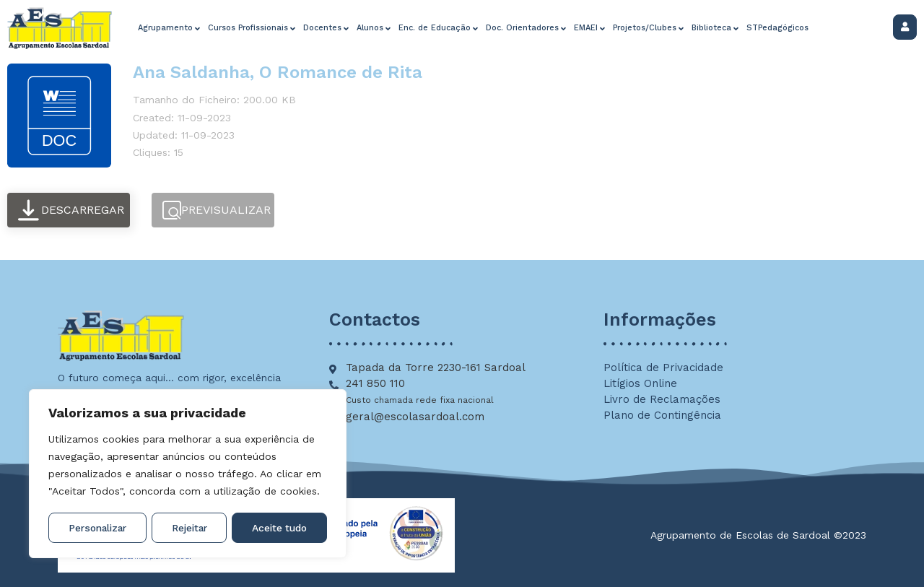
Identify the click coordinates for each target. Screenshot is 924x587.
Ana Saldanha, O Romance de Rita (278, 72)
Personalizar (97, 528)
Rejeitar (189, 528)
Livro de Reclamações (662, 399)
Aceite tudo (280, 528)
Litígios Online (640, 383)
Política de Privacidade (663, 368)
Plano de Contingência (662, 415)
